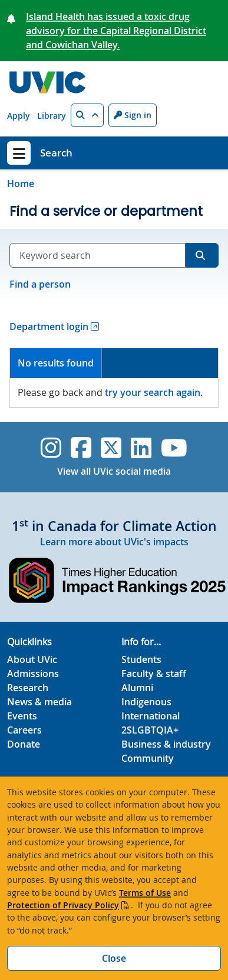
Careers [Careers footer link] (24, 730)
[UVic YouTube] (174, 448)
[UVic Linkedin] (141, 448)
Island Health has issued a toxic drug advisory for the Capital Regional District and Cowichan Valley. (116, 31)
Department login (49, 326)
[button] (87, 115)
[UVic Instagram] (51, 448)
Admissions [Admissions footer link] (33, 674)
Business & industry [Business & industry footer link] (166, 744)
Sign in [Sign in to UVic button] (133, 115)
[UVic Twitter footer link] (111, 448)
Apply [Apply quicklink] (19, 116)
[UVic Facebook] (81, 448)
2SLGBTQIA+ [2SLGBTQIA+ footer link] (150, 730)
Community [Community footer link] (148, 758)
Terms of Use (145, 893)
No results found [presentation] (56, 363)
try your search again (153, 392)
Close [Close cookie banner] (114, 958)
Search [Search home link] (56, 153)
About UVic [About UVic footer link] (32, 659)
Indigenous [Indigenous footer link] (146, 702)
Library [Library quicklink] (52, 116)
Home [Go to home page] (21, 184)
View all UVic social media (114, 471)
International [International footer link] (151, 716)
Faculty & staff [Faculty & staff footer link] (154, 674)
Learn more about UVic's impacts (114, 542)
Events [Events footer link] (22, 716)
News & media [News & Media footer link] (39, 702)
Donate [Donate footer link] (24, 744)
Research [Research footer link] (28, 688)
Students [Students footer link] (141, 659)
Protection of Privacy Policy (63, 905)
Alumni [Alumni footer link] (137, 688)
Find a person (40, 284)
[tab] (56, 363)
